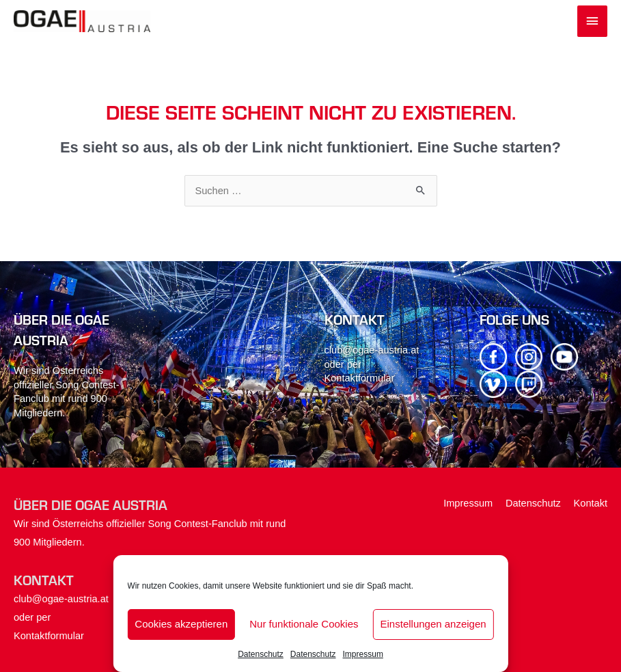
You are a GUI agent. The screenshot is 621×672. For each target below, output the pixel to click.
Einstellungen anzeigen (433, 624)
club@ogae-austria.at (372, 350)
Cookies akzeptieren (181, 624)
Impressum (363, 654)
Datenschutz (261, 654)
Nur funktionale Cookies (304, 624)
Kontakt (591, 503)
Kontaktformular (360, 378)
